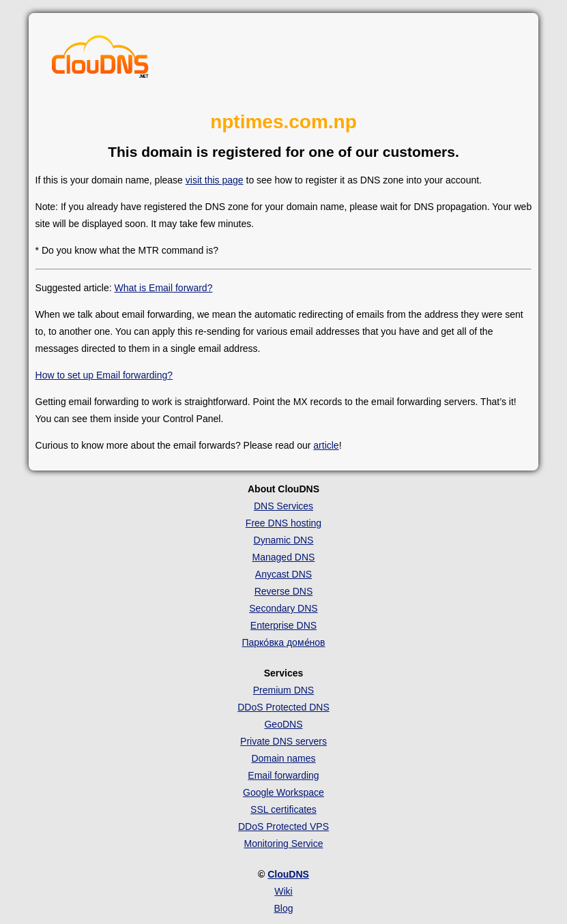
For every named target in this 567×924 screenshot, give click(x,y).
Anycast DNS (283, 574)
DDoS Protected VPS (283, 826)
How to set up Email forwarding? (104, 375)
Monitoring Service (284, 844)
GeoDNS (283, 724)
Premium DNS (283, 690)
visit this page (215, 180)
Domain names (283, 758)
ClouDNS (288, 874)
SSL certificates (283, 809)
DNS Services (283, 506)
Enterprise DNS (283, 625)
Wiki (283, 891)
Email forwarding (283, 775)
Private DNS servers (283, 741)
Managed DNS (284, 557)
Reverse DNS (284, 591)
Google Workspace (283, 792)
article (326, 445)
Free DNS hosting (283, 523)
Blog (283, 908)
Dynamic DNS (284, 540)
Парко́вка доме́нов (283, 642)
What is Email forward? (164, 288)
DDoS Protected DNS (283, 707)
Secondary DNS (283, 608)
